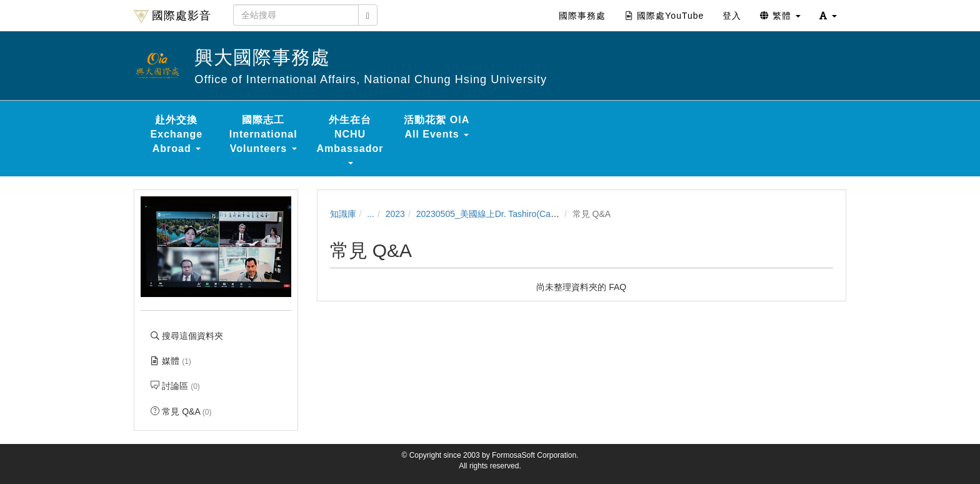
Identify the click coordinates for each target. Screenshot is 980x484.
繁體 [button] (780, 16)
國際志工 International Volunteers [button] (263, 134)
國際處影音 (172, 16)
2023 (395, 214)
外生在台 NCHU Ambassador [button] (350, 139)
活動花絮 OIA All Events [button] (437, 127)
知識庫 (343, 214)
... (371, 214)
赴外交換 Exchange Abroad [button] (177, 134)
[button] (828, 16)
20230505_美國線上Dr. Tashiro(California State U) (514, 214)
